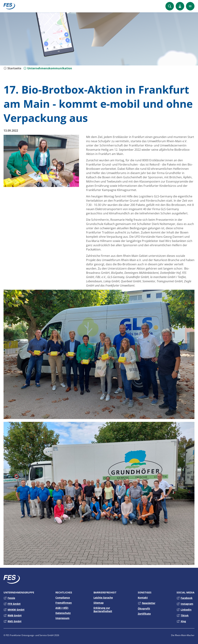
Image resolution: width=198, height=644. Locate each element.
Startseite (12, 68)
